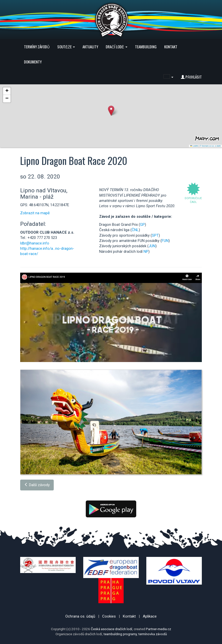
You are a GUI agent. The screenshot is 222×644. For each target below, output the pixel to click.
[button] (168, 77)
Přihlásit (191, 77)
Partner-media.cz (158, 629)
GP (142, 225)
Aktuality (90, 47)
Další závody (37, 485)
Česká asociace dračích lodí (112, 629)
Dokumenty (33, 62)
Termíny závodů (37, 47)
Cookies (109, 616)
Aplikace (150, 616)
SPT (155, 235)
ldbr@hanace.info (35, 243)
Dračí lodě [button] (117, 47)
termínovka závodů (152, 634)
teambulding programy (120, 634)
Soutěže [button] (66, 47)
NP (146, 252)
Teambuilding (146, 47)
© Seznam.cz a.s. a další (210, 146)
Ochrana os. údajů (80, 616)
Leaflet (194, 146)
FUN (165, 241)
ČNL (135, 230)
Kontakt (171, 47)
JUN (152, 246)
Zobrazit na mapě (35, 213)
